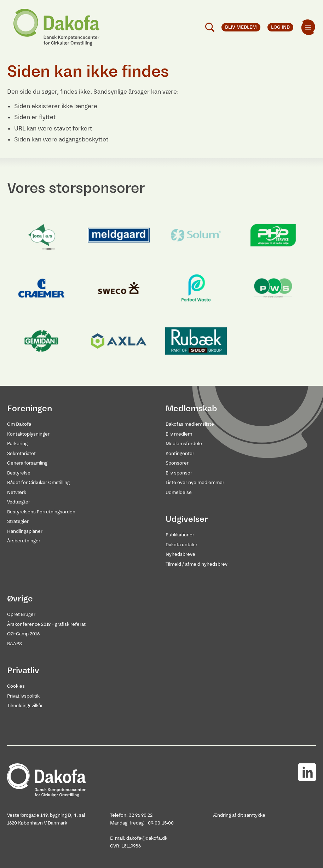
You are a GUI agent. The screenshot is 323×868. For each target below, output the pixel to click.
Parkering (17, 444)
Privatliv (23, 670)
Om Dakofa (19, 424)
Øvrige (20, 599)
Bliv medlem (179, 434)
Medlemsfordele (184, 444)
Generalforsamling (27, 463)
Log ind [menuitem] (280, 27)
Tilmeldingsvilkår (25, 706)
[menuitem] (308, 27)
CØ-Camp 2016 (23, 634)
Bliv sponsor (179, 473)
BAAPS (15, 644)
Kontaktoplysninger (28, 434)
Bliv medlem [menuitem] (241, 27)
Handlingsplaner (25, 531)
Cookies (16, 686)
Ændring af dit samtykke (239, 815)
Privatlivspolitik (23, 696)
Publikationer (180, 535)
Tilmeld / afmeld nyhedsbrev (197, 564)
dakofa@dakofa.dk (147, 838)
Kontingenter (180, 453)
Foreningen (30, 408)
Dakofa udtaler (181, 545)
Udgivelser (187, 519)
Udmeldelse (179, 492)
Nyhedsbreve (180, 554)
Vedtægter (19, 502)
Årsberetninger (24, 541)
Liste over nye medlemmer (195, 482)
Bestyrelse (19, 473)
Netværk (17, 492)
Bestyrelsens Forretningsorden (41, 512)
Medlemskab (191, 408)
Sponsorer (177, 463)
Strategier (18, 521)
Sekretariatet (21, 453)
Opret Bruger (21, 614)
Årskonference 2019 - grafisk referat (46, 624)
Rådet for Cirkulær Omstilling (38, 482)
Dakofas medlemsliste (190, 424)
